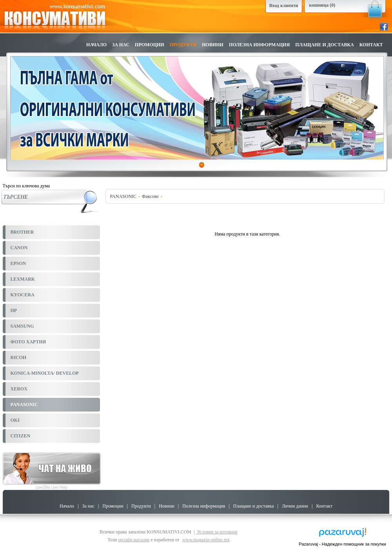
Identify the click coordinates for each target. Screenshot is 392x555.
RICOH (19, 357)
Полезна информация (259, 45)
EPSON (18, 263)
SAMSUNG (22, 326)
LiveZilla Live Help (52, 487)
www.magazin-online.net (206, 540)
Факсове (150, 196)
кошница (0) (322, 5)
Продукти (183, 45)
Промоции (150, 45)
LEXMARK (23, 279)
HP (14, 310)
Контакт (371, 45)
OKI (15, 420)
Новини (213, 45)
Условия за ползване (217, 532)
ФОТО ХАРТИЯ (28, 342)
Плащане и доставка (324, 45)
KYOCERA (23, 295)
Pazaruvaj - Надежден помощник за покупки (342, 544)
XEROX (19, 389)
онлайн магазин (134, 540)
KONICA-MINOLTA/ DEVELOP (45, 373)
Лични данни (295, 506)
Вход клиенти (284, 5)
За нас (121, 45)
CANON (19, 248)
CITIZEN (21, 436)
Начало (96, 45)
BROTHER (22, 232)
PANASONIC (24, 404)
